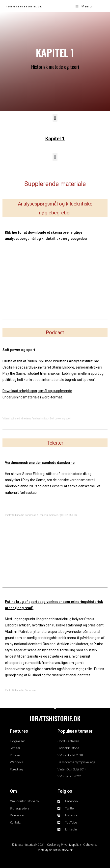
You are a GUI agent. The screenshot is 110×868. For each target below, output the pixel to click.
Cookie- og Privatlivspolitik (64, 845)
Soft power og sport (60, 419)
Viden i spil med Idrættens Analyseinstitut (25, 419)
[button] (55, 118)
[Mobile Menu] (84, 6)
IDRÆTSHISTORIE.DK (55, 718)
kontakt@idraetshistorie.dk (55, 850)
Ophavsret (90, 845)
